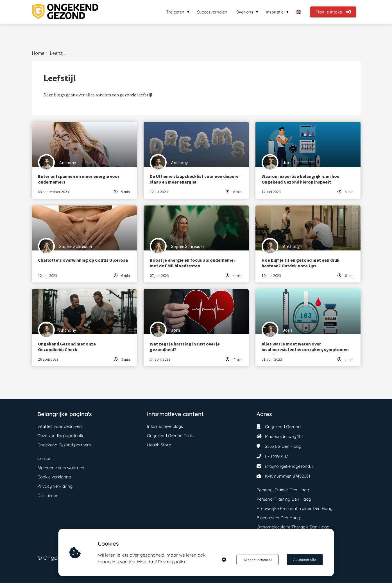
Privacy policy (173, 562)
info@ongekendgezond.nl (290, 466)
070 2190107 (277, 456)
